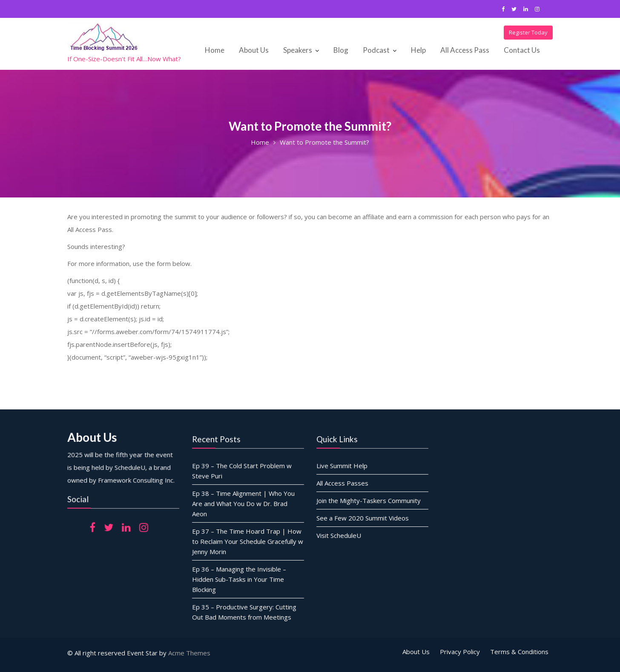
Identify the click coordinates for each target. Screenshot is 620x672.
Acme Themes (189, 653)
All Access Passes (343, 483)
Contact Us (522, 50)
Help (418, 50)
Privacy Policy (460, 652)
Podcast (376, 50)
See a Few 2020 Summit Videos (363, 517)
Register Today (528, 32)
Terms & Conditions (519, 652)
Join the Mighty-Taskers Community (369, 500)
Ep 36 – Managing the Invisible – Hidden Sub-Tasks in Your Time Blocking (239, 578)
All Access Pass (465, 50)
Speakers (298, 50)
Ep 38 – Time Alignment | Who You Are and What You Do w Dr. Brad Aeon (243, 504)
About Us (254, 50)
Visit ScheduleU (339, 535)
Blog (341, 50)
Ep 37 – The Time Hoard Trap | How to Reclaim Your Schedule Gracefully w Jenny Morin (247, 541)
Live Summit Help (342, 466)
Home (215, 50)
